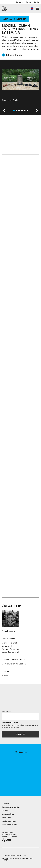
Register (29, 2)
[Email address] (20, 716)
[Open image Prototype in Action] (22, 110)
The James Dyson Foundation (11, 807)
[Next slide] (36, 111)
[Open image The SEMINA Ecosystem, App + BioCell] (19, 110)
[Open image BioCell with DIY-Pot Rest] (27, 110)
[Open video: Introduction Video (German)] (16, 110)
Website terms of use (9, 821)
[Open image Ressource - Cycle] (14, 110)
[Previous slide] (3, 111)
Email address (6, 711)
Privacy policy (6, 818)
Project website (8, 631)
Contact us (20, 2)
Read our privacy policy (10, 722)
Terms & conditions (8, 814)
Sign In (36, 2)
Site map (5, 811)
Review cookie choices (9, 824)
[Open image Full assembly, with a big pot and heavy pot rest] (25, 110)
